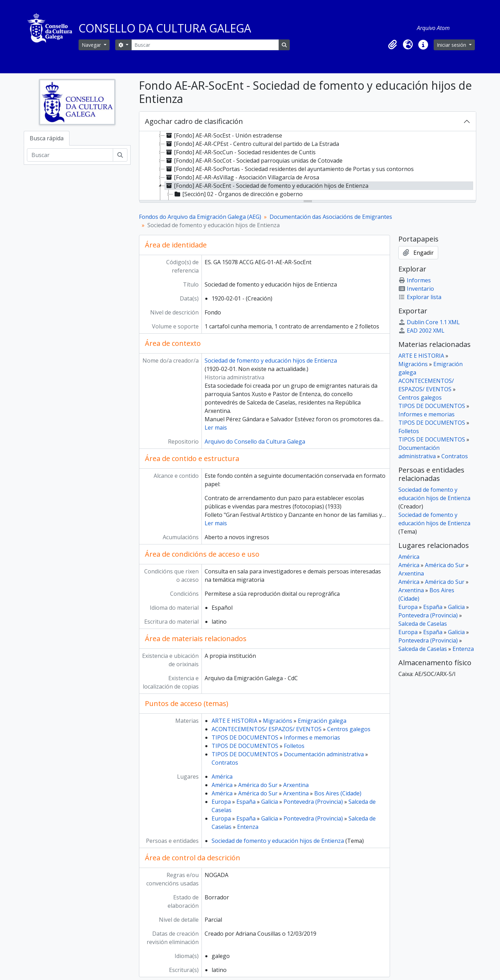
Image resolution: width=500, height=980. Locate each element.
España (246, 802)
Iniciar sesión (452, 45)
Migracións (278, 721)
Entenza (248, 827)
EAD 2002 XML (421, 331)
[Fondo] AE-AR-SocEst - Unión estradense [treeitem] (223, 135)
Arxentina (296, 785)
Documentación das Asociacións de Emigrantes (331, 217)
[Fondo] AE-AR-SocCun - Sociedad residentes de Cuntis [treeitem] (240, 152)
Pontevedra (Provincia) (313, 802)
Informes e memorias (312, 737)
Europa (221, 802)
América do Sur (258, 785)
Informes (415, 280)
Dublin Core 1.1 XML (429, 322)
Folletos (294, 746)
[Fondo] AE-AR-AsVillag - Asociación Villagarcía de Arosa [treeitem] (242, 177)
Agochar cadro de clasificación (194, 121)
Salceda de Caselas (423, 624)
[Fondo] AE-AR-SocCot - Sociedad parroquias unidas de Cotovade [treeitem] (254, 161)
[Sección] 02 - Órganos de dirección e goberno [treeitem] (238, 194)
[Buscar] (205, 45)
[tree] (308, 166)
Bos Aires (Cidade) (338, 793)
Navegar (92, 45)
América (222, 777)
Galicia (270, 802)
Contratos (225, 763)
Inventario (416, 289)
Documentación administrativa (324, 754)
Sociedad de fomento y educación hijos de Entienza (271, 361)
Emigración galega (322, 721)
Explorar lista (420, 297)
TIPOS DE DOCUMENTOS (245, 737)
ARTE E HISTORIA (234, 721)
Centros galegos (349, 729)
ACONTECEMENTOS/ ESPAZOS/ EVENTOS (267, 729)
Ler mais (216, 428)
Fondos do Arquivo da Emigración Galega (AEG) (200, 217)
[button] (392, 45)
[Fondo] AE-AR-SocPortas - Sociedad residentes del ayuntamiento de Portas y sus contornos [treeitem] (289, 169)
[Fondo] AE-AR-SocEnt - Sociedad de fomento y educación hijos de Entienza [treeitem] (267, 186)
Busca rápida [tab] (47, 138)
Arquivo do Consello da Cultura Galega (255, 441)
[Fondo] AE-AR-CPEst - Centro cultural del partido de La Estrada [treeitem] (252, 144)
